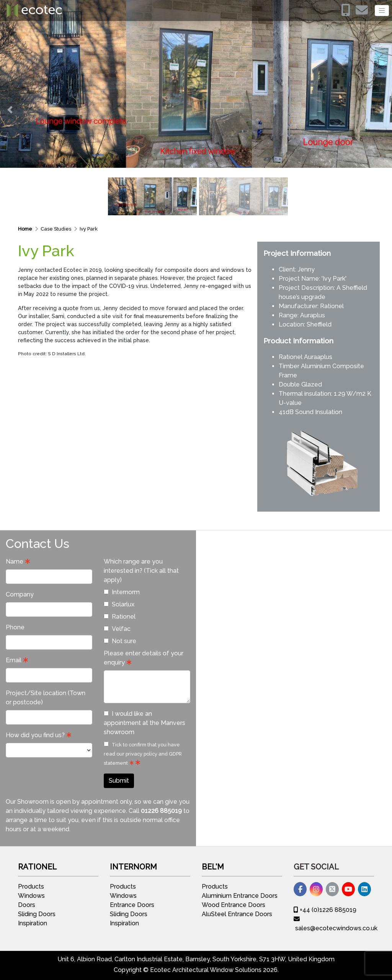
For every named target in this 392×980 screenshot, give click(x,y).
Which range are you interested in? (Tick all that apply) (141, 571)
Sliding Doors (37, 914)
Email (14, 660)
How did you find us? (35, 735)
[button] (10, 110)
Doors (27, 905)
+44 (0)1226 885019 (325, 910)
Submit (119, 781)
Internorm (122, 592)
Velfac (117, 629)
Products (31, 887)
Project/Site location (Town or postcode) (46, 698)
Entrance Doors (132, 905)
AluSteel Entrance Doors (237, 914)
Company (20, 594)
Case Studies (56, 229)
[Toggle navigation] (382, 11)
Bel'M (213, 867)
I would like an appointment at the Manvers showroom (145, 723)
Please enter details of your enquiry (144, 658)
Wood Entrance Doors (234, 905)
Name (15, 562)
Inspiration (33, 923)
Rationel (332, 306)
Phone (15, 627)
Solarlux (119, 604)
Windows (31, 896)
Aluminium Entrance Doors (240, 896)
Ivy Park (89, 229)
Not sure (120, 641)
